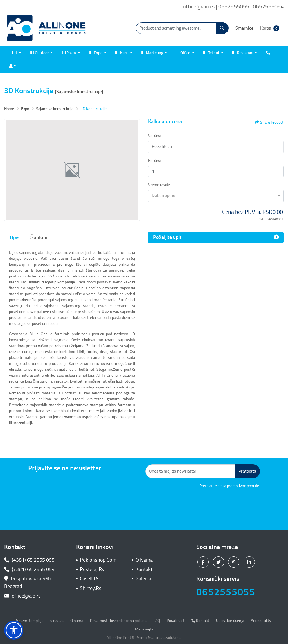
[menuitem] (15, 53)
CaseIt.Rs (90, 579)
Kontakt (144, 569)
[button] (14, 630)
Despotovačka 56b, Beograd (28, 582)
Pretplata (247, 471)
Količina (155, 161)
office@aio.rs (22, 596)
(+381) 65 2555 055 (29, 560)
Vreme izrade (159, 185)
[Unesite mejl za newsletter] (190, 471)
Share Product (269, 122)
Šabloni (39, 237)
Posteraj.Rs (92, 569)
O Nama (144, 560)
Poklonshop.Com (98, 560)
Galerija (143, 579)
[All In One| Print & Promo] (46, 28)
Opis (15, 237)
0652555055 (226, 592)
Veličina (155, 136)
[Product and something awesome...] (182, 28)
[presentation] (217, 504)
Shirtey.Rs (91, 588)
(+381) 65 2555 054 (29, 569)
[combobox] (216, 196)
